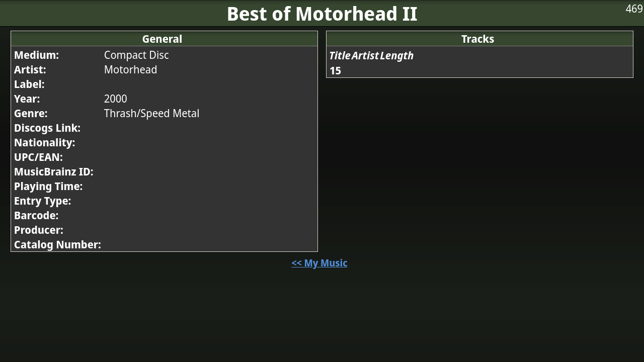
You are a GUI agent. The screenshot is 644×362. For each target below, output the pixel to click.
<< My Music (319, 263)
